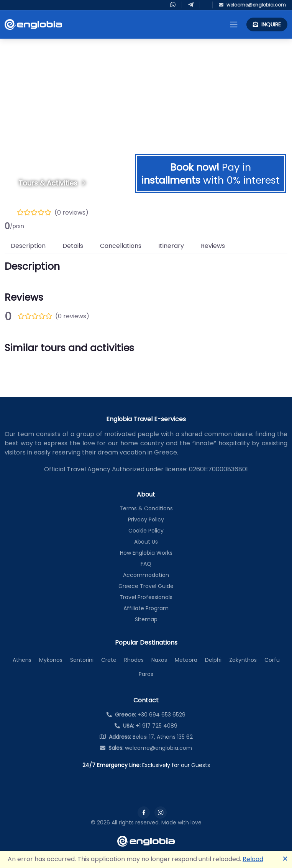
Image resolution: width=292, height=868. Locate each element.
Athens (22, 660)
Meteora (186, 660)
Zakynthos (243, 660)
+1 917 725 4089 (146, 726)
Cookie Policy (146, 531)
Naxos (159, 660)
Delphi (213, 660)
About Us (146, 542)
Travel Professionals (146, 597)
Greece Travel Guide (146, 586)
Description (28, 246)
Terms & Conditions (146, 508)
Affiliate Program (146, 608)
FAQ (146, 564)
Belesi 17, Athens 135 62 (146, 737)
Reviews (213, 246)
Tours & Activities (48, 183)
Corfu (272, 660)
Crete (109, 660)
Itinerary (171, 246)
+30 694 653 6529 (146, 715)
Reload (253, 859)
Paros (146, 674)
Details (73, 246)
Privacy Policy (146, 519)
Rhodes (134, 660)
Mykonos (51, 660)
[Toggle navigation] (234, 24)
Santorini (82, 660)
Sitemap (146, 619)
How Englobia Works (146, 553)
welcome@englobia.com (146, 748)
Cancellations (121, 246)
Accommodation (146, 575)
